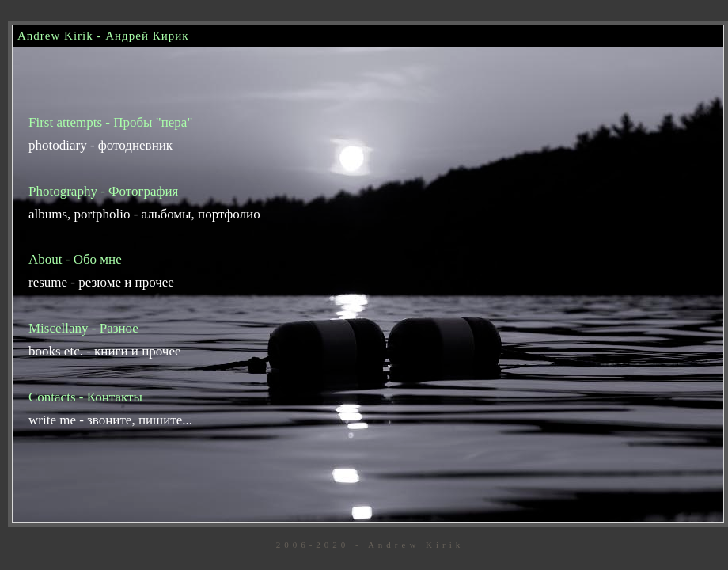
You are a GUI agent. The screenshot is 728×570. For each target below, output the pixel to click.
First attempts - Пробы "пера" (110, 122)
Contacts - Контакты (85, 397)
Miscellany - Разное (83, 328)
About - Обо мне (75, 259)
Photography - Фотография (103, 191)
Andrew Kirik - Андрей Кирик (103, 36)
